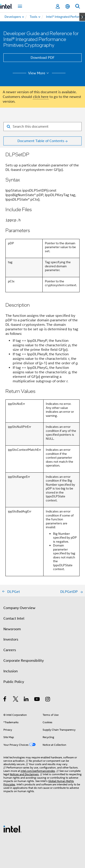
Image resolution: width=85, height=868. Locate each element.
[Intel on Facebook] (5, 700)
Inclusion (11, 671)
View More (39, 73)
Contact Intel (14, 619)
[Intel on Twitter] (16, 700)
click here (41, 97)
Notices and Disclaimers (24, 774)
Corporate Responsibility (24, 661)
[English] (68, 6)
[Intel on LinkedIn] (26, 700)
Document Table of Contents (41, 141)
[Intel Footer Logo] (12, 829)
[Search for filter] (42, 127)
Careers (10, 650)
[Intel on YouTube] (37, 700)
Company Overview (19, 608)
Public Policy (14, 682)
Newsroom (12, 629)
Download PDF (43, 58)
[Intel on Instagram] (48, 700)
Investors (11, 639)
